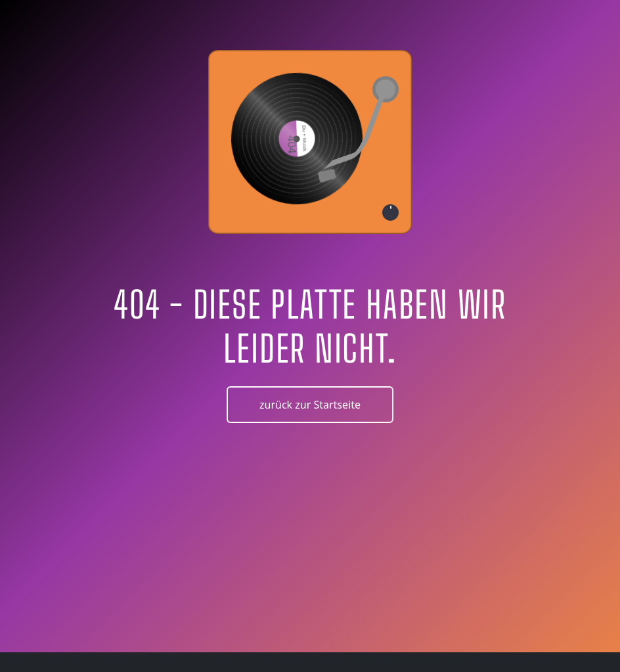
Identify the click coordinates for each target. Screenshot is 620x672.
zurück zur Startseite (310, 405)
